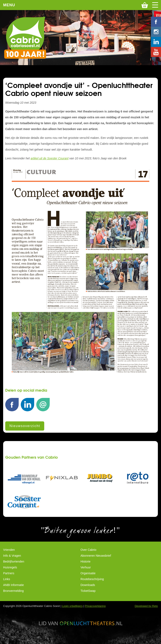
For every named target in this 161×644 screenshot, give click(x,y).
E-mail (43, 407)
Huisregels (10, 567)
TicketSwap (88, 591)
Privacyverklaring (95, 606)
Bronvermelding (13, 591)
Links (7, 579)
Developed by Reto (146, 606)
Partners (9, 573)
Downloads (88, 585)
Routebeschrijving (92, 579)
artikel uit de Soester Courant (50, 158)
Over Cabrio (88, 550)
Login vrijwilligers (72, 606)
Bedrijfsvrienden (14, 561)
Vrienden (9, 550)
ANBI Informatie (14, 585)
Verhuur (86, 567)
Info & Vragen (12, 556)
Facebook (12, 407)
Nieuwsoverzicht (25, 426)
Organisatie (88, 573)
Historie (85, 561)
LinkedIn (27, 407)
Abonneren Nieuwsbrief (96, 556)
